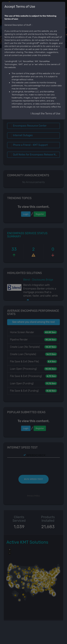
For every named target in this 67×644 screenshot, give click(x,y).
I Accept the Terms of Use (45, 114)
